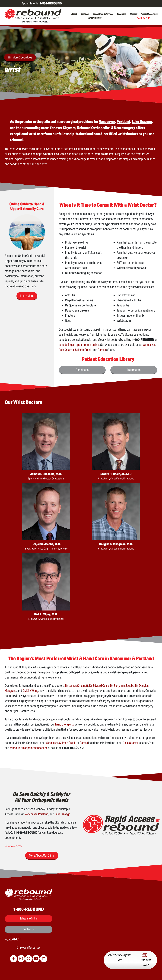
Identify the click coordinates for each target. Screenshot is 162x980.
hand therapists (64, 724)
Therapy (134, 14)
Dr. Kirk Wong (30, 691)
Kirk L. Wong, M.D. (46, 614)
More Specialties (22, 57)
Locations (122, 14)
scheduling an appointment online (79, 345)
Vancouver (149, 345)
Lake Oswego (62, 814)
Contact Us (29, 929)
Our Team (85, 14)
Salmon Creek (83, 350)
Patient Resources (149, 14)
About (74, 14)
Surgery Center (94, 18)
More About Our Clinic (42, 855)
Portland (43, 814)
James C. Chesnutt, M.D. (46, 474)
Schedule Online (29, 918)
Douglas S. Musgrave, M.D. (116, 544)
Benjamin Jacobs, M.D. (46, 544)
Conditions (82, 370)
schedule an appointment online (29, 748)
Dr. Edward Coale (99, 686)
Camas (102, 350)
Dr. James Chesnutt (77, 686)
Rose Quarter (66, 350)
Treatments (134, 370)
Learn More (27, 296)
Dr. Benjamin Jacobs (122, 686)
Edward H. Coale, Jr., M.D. (116, 474)
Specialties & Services (103, 14)
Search (145, 18)
